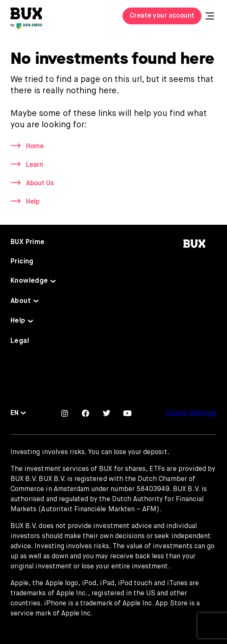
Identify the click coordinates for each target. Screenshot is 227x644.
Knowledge (29, 281)
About (21, 301)
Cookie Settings (191, 413)
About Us (40, 184)
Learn (35, 165)
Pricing (22, 262)
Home (35, 147)
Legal (20, 341)
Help (33, 202)
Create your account (162, 16)
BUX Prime (28, 242)
